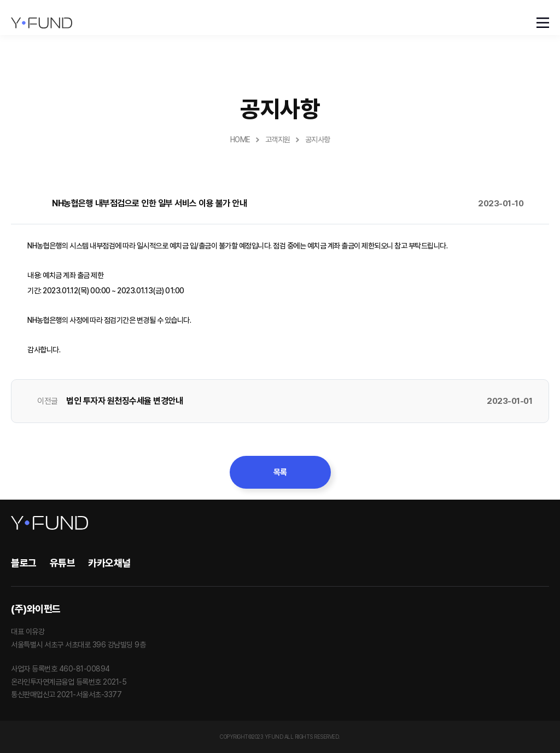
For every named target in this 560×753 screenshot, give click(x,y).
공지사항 (318, 140)
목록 (280, 472)
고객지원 (278, 140)
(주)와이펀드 (36, 609)
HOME (240, 140)
